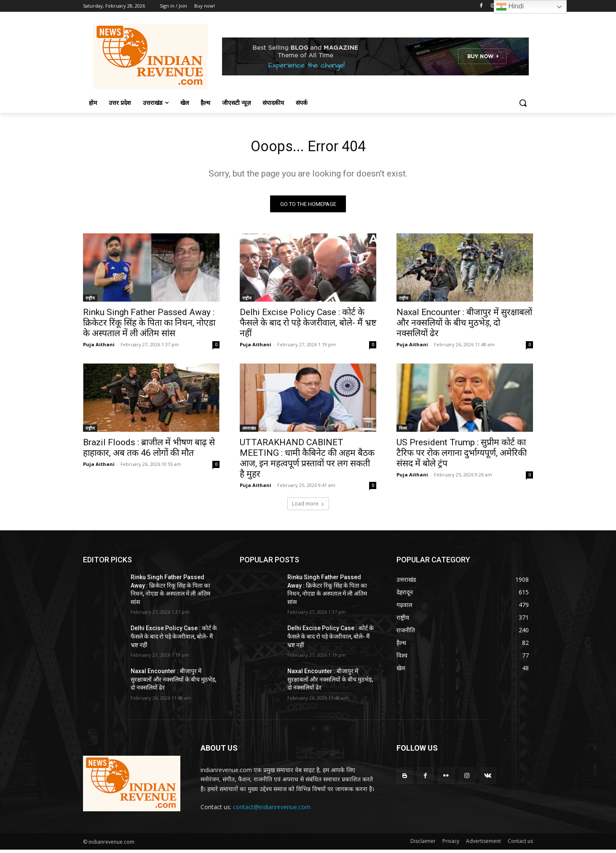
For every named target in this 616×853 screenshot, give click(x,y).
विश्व (403, 431)
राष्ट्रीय (90, 301)
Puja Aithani (99, 348)
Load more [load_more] (308, 507)
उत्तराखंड (249, 431)
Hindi (510, 7)
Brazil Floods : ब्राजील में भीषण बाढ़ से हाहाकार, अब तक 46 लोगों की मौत (149, 451)
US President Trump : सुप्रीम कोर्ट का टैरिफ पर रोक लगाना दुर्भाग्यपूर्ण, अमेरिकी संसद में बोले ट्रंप (462, 456)
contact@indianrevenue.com (272, 810)
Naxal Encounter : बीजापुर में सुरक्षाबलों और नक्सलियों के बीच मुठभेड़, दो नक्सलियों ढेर (464, 326)
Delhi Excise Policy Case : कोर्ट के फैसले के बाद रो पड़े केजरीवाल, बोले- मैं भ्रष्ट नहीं (308, 326)
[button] (523, 103)
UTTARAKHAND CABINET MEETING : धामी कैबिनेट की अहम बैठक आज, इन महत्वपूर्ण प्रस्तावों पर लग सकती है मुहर (307, 461)
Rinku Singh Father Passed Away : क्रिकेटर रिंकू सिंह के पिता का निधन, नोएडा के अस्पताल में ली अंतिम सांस (149, 326)
